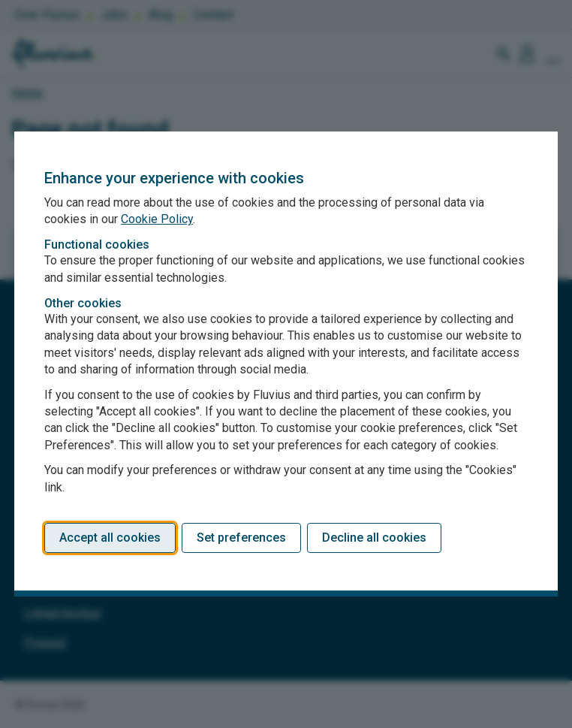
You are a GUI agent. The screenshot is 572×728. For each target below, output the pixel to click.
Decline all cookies (374, 538)
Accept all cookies (110, 538)
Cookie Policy (157, 219)
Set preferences (241, 538)
